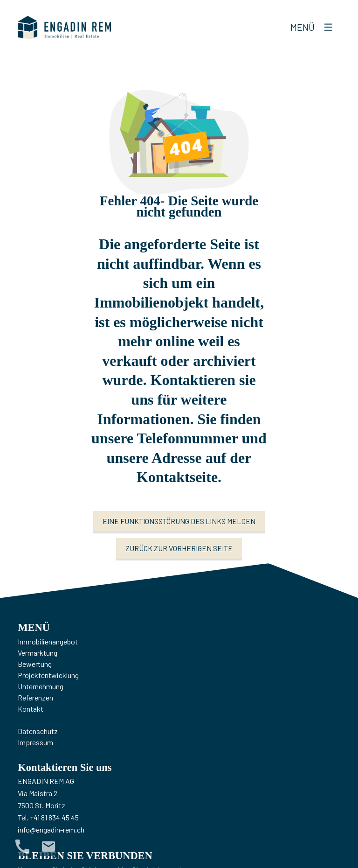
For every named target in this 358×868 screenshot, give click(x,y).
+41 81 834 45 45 (54, 817)
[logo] (64, 28)
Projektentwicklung (48, 675)
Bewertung (35, 664)
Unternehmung (41, 686)
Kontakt (31, 709)
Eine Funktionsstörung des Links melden (179, 521)
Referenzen (35, 697)
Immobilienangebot (48, 641)
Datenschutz (38, 731)
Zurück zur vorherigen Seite (179, 548)
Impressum (35, 742)
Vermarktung (38, 653)
